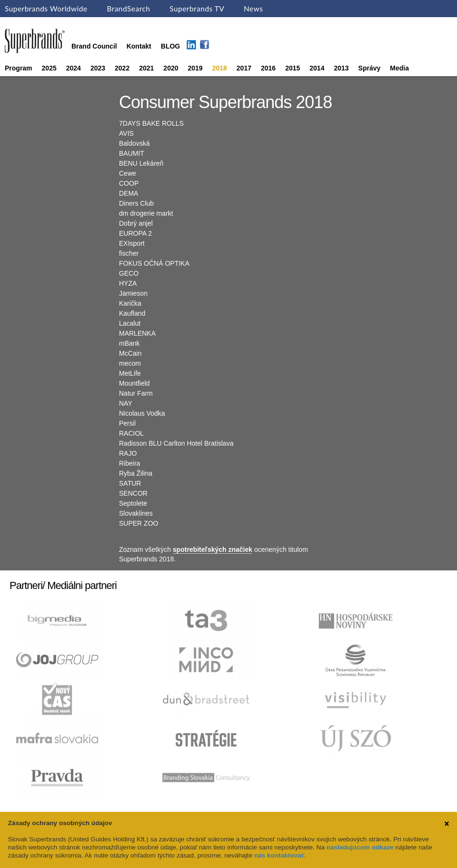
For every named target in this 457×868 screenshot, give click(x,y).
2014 (317, 68)
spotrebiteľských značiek (213, 549)
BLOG (170, 46)
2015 (293, 68)
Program (19, 68)
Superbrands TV (197, 9)
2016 (268, 68)
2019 (195, 68)
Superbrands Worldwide (46, 9)
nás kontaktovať (279, 855)
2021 (146, 68)
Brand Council (94, 46)
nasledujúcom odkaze (360, 847)
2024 (74, 68)
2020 (171, 68)
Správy (370, 68)
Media (399, 68)
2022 (122, 68)
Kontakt (139, 46)
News (253, 9)
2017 (244, 68)
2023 (98, 68)
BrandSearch (128, 9)
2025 (49, 68)
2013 (341, 68)
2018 (220, 68)
